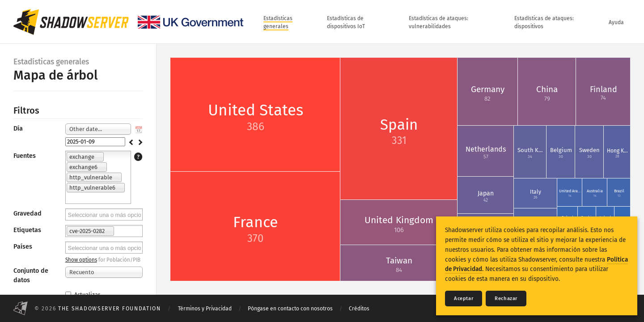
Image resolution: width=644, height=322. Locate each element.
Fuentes (25, 156)
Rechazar (506, 299)
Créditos (359, 309)
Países (23, 247)
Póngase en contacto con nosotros (290, 309)
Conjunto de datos (31, 275)
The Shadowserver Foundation (110, 309)
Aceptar (464, 299)
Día (18, 129)
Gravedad (28, 214)
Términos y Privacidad (205, 309)
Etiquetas (27, 230)
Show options (81, 260)
